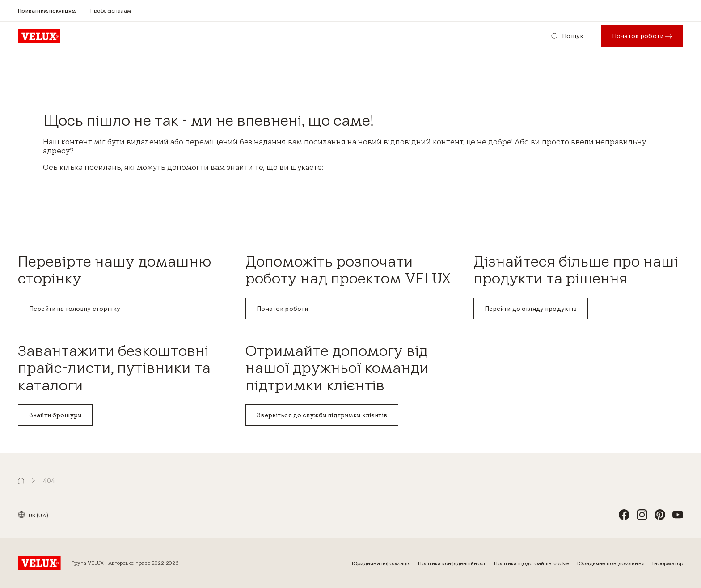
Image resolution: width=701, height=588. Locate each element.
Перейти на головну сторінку (75, 309)
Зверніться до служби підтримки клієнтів (322, 415)
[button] (21, 481)
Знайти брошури (55, 415)
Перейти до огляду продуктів (531, 309)
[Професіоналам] (111, 11)
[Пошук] (567, 36)
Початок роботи (282, 309)
